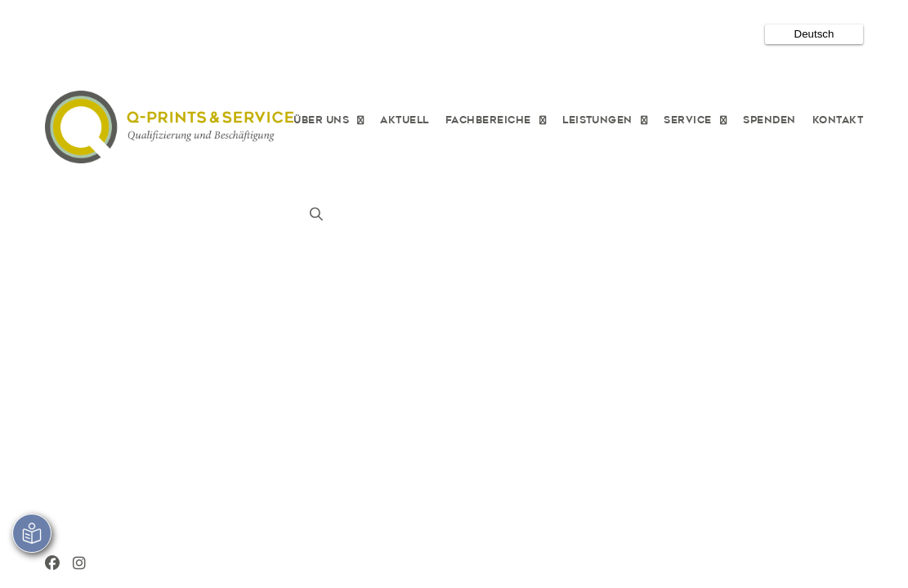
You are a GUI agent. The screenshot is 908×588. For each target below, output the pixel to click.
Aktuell (404, 119)
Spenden (769, 119)
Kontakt (838, 119)
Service (687, 119)
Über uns (321, 119)
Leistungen (597, 119)
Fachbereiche (488, 119)
